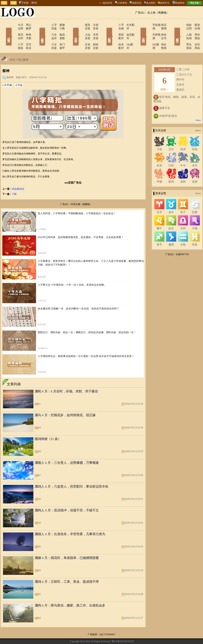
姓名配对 (115, 37)
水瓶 (183, 234)
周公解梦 (27, 25)
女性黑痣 (195, 37)
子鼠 (159, 139)
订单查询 (122, 3)
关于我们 (66, 636)
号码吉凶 (139, 32)
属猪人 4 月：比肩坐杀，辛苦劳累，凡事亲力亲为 (70, 523)
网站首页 (4, 32)
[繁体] (34, 3)
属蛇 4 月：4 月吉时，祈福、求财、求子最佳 (66, 381)
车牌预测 (148, 31)
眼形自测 (195, 25)
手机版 (24, 3)
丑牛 (171, 139)
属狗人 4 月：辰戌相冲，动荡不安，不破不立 (67, 500)
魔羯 (171, 234)
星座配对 (115, 31)
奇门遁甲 (60, 37)
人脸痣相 (182, 31)
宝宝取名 (27, 37)
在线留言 (76, 636)
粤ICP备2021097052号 (123, 631)
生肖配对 (128, 25)
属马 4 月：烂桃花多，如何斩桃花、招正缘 (65, 405)
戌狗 (183, 171)
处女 (171, 218)
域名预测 (161, 37)
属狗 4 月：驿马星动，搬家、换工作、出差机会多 (70, 595)
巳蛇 (171, 155)
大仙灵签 (81, 31)
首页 (12, 49)
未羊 (195, 155)
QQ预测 (147, 37)
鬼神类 (10, 67)
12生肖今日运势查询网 (103, 636)
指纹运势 (182, 25)
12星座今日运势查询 (126, 636)
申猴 (159, 171)
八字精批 (13, 37)
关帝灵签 (94, 31)
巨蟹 (195, 202)
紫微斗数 (60, 25)
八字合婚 (115, 25)
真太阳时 (151, 3)
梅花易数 (60, 31)
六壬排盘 (47, 37)
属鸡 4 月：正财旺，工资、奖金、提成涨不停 (67, 571)
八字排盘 (47, 25)
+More (198, 110)
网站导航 (86, 636)
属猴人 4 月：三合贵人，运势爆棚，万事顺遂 (67, 452)
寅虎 (183, 139)
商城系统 (180, 3)
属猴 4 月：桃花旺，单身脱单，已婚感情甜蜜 (67, 547)
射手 (159, 234)
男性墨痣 (195, 31)
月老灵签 (94, 25)
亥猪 (195, 171)
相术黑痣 (172, 32)
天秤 (183, 218)
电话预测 (161, 25)
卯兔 (195, 139)
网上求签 (71, 32)
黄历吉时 (13, 31)
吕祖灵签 (81, 37)
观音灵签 (81, 25)
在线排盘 (38, 32)
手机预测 (148, 25)
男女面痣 (182, 37)
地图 (140, 636)
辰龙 (159, 155)
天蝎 (195, 218)
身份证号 (161, 31)
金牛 (171, 202)
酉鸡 (171, 171)
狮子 (159, 218)
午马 (183, 155)
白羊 (159, 202)
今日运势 (13, 25)
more (198, 120)
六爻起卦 (47, 31)
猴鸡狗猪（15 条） (48, 428)
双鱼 (195, 234)
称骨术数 (27, 31)
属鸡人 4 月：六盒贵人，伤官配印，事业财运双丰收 (72, 476)
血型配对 (128, 31)
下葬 (14, 183)
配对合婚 (105, 32)
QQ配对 (127, 37)
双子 (183, 202)
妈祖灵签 (94, 37)
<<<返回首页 (106, 3)
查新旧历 (137, 3)
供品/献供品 (18, 178)
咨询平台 (165, 3)
